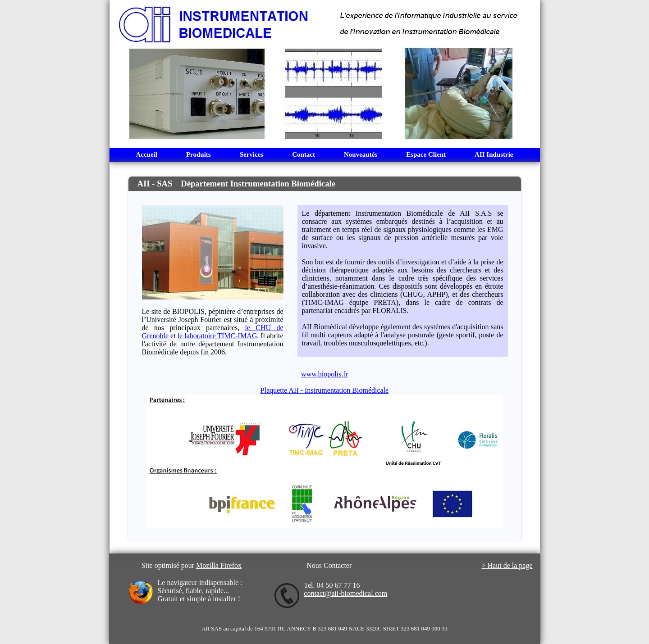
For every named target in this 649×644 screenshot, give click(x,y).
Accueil (146, 154)
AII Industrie (494, 154)
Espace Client (426, 154)
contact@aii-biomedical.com (345, 593)
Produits (199, 154)
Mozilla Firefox (219, 565)
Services (251, 154)
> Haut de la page (507, 565)
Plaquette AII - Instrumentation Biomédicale (324, 390)
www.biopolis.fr (324, 374)
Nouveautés (361, 154)
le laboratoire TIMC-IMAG (217, 336)
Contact (304, 154)
